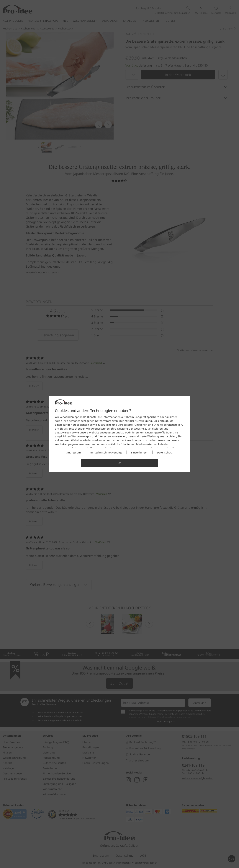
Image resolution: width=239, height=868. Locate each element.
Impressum (74, 452)
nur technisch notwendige (106, 452)
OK (119, 463)
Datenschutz (165, 452)
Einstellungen (140, 452)
